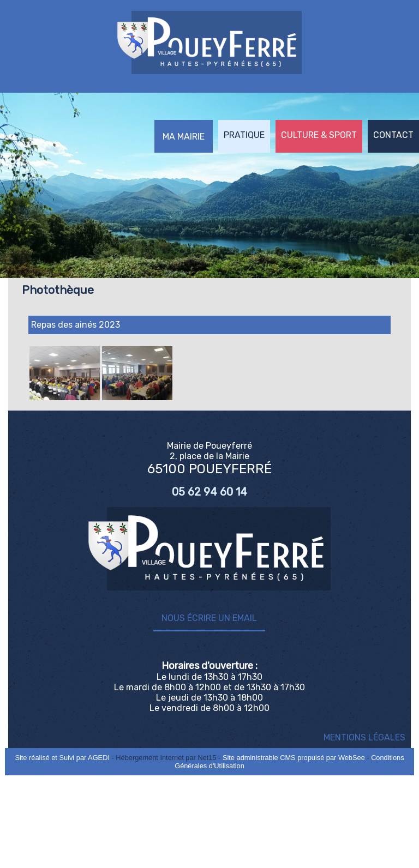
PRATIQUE (244, 135)
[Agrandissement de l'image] (65, 397)
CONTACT (393, 135)
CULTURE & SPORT (319, 135)
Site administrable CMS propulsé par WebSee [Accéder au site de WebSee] (294, 758)
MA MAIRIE (184, 137)
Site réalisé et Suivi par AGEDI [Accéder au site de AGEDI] (62, 758)
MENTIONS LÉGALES (364, 737)
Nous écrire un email (209, 618)
